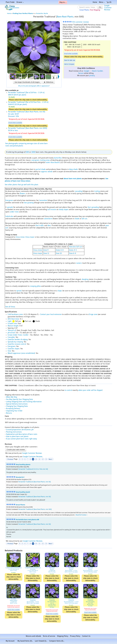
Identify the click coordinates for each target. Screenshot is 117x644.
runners (79, 263)
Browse (20, 2)
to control (68, 390)
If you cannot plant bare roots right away (21, 439)
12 (43, 459)
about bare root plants (73, 178)
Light (10, 321)
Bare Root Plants (65, 17)
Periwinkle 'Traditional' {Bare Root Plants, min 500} (35, 509)
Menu (102, 2)
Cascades (11, 337)
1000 (33, 152)
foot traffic (40, 226)
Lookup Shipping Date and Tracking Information (24, 402)
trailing (43, 160)
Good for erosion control (17, 344)
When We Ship (12, 397)
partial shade (41, 169)
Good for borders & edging (18, 340)
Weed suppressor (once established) (21, 353)
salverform (48, 219)
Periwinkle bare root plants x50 (27, 520)
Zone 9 (46, 250)
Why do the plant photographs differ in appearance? (34, 86)
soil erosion (52, 210)
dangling (85, 279)
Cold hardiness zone (15, 314)
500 (27, 152)
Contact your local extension (51, 314)
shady (61, 210)
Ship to (63, 2)
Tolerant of (12, 330)
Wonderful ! (20, 477)
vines (48, 160)
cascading (79, 191)
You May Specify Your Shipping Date (19, 399)
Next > (51, 459)
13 (46, 459)
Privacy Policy (75, 636)
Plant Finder (10, 2)
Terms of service (49, 636)
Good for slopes (14, 349)
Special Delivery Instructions (17, 404)
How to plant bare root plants (17, 437)
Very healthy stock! (23, 492)
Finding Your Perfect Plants (24, 13)
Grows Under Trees (15, 335)
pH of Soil (11, 333)
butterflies (58, 158)
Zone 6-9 (72, 253)
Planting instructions (14, 432)
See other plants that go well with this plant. (22, 185)
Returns (9, 413)
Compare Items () (57, 641)
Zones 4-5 (73, 250)
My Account (10, 641)
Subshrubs (9, 216)
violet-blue (50, 162)
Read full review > (82, 515)
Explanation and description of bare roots (22, 434)
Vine (9, 351)
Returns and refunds (33, 636)
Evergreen (9, 200)
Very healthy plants (23, 464)
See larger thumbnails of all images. (27, 82)
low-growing (29, 203)
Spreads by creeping (15, 342)
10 (36, 459)
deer (49, 226)
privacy (92, 76)
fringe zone (93, 314)
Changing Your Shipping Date (17, 406)
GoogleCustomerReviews (108, 8)
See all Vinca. (10, 307)
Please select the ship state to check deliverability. (84, 57)
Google (86, 71)
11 (39, 459)
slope (60, 291)
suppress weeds (47, 172)
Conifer (26, 335)
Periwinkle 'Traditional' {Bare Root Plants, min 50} (35, 482)
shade (77, 219)
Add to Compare (69, 64)
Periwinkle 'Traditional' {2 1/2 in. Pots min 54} (33, 469)
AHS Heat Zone (13, 319)
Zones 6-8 (60, 250)
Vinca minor (20, 237)
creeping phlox (35, 286)
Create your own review (16, 450)
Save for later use (70, 60)
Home (95, 2)
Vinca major (30, 237)
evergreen (35, 160)
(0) (109, 2)
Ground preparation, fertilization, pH (20, 430)
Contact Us (86, 636)
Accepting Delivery (13, 409)
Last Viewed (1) (41, 641)
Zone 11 (46, 253)
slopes (66, 210)
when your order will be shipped (90, 390)
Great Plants (20, 505)
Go (100, 7)
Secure (81, 73)
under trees (14, 212)
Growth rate (12, 324)
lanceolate (43, 200)
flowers (23, 194)
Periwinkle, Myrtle (42, 13)
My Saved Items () (25, 641)
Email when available (71, 54)
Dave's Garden (97, 71)
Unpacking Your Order (14, 411)
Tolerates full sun (75, 247)
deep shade (73, 169)
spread (19, 291)
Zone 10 (59, 253)
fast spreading (93, 207)
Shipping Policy (63, 636)
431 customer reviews (76, 22)
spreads (10, 207)
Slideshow (49, 82)
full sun (84, 219)
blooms (57, 162)
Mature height (13, 326)
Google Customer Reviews (32, 453)
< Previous (10, 459)
